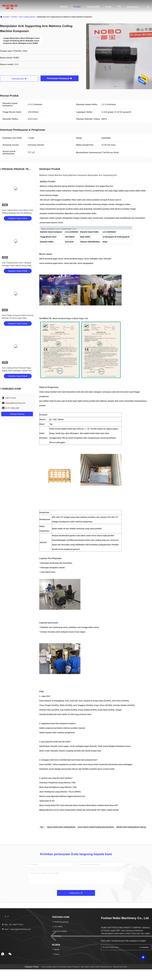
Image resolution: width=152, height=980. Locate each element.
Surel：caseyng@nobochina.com (16, 929)
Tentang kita (93, 7)
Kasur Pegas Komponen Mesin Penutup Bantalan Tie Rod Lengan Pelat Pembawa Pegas (18, 318)
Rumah (64, 7)
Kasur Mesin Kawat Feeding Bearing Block (96, 827)
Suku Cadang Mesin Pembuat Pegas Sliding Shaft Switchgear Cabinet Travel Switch (17, 371)
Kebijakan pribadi (32, 967)
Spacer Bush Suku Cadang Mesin (61, 827)
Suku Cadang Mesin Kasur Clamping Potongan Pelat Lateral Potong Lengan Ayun (17, 266)
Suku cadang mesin (27, 17)
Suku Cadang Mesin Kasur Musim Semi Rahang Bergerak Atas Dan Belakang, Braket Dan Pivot (18, 213)
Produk (77, 7)
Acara (108, 7)
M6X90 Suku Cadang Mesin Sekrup (131, 827)
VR (119, 6)
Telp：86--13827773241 (13, 925)
